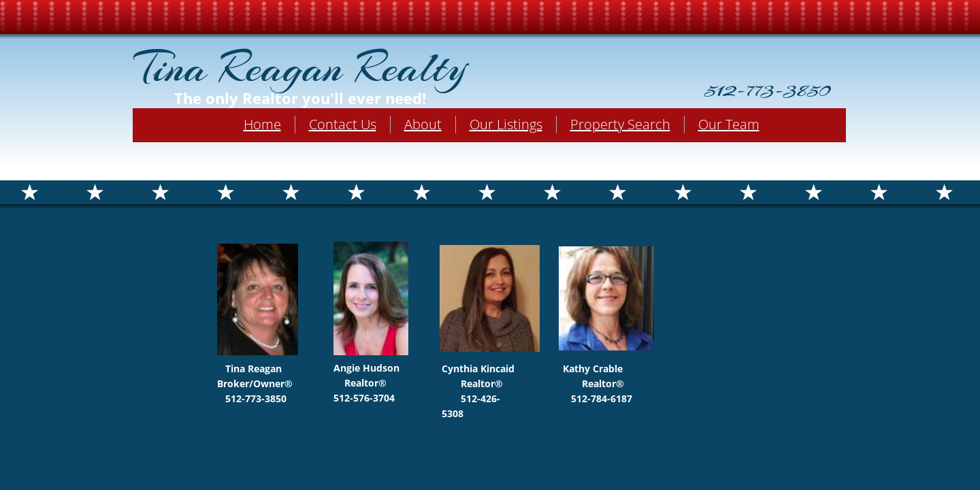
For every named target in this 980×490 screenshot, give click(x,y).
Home (262, 124)
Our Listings (506, 124)
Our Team (729, 124)
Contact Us (343, 124)
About (423, 124)
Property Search (620, 124)
